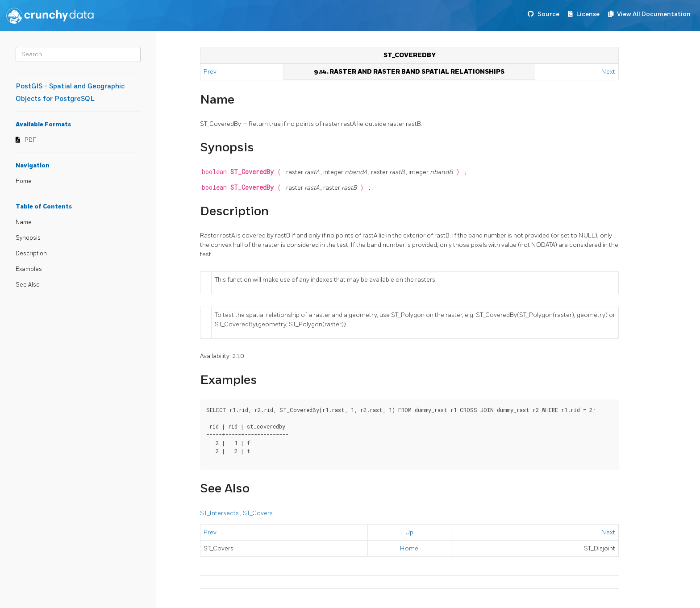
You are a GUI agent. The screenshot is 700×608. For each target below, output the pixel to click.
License (588, 14)
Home (24, 181)
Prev (211, 72)
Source (548, 14)
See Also (28, 285)
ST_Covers (258, 513)
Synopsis (28, 238)
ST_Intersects (220, 513)
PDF (30, 140)
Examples (29, 269)
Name (24, 222)
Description (31, 254)
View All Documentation (654, 14)
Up (409, 532)
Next (608, 72)
